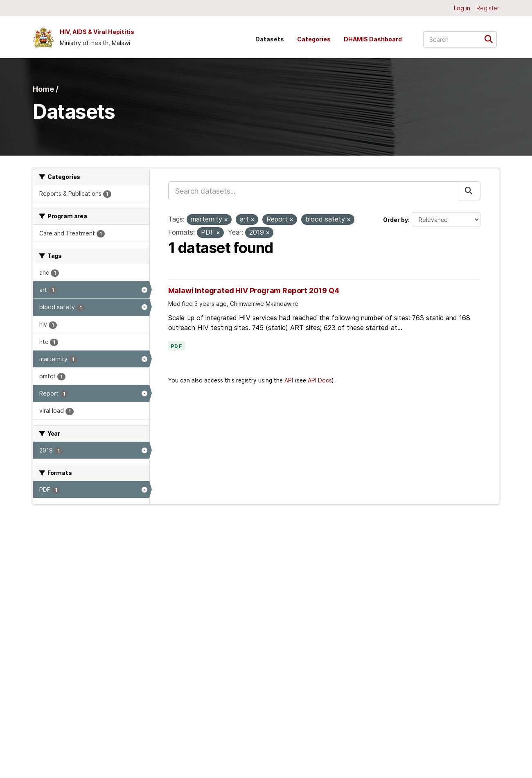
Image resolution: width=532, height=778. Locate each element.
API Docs (320, 380)
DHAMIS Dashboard (373, 39)
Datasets (270, 39)
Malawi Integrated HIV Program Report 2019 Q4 (254, 291)
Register (488, 8)
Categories (314, 39)
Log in (462, 8)
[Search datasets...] (460, 39)
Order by (396, 220)
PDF (177, 346)
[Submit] (491, 39)
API (289, 380)
